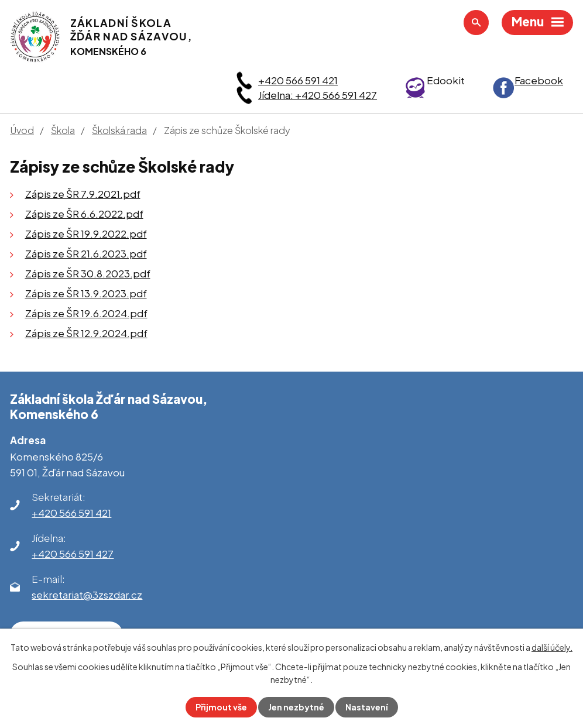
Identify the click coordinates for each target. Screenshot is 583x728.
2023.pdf (124, 293)
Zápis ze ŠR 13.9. (64, 293)
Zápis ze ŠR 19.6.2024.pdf (86, 313)
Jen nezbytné (296, 707)
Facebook (539, 80)
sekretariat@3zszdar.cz (87, 595)
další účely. (552, 647)
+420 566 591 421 (298, 80)
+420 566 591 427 (73, 554)
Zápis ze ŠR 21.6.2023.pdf (86, 253)
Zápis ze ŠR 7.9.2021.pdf (83, 194)
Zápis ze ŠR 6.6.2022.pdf (84, 214)
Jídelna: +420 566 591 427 (318, 95)
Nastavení (367, 707)
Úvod (22, 130)
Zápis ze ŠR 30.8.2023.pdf (88, 273)
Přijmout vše (221, 707)
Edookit (446, 80)
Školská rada (119, 130)
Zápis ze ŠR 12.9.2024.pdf (86, 333)
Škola (63, 130)
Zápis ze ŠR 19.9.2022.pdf (86, 233)
